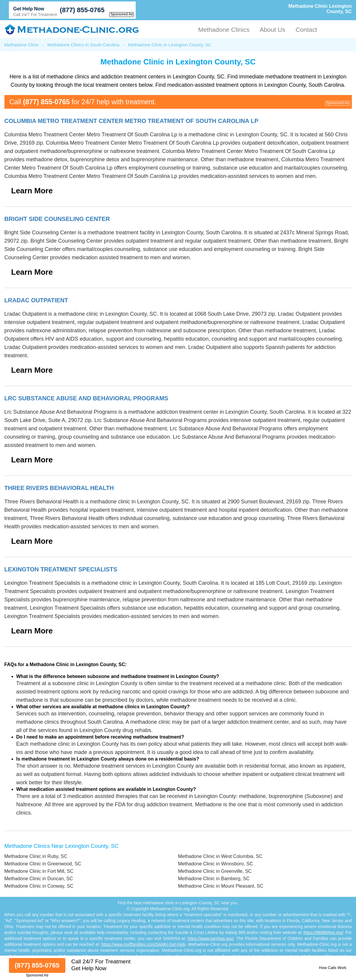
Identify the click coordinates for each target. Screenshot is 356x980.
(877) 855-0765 (82, 10)
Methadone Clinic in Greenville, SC (215, 871)
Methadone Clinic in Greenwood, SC (43, 864)
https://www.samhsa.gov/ (211, 938)
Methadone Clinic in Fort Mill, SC (39, 871)
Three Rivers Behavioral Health (59, 488)
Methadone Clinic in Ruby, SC (36, 856)
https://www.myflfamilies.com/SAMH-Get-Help (143, 944)
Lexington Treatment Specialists (61, 569)
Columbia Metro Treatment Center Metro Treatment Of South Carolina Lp (132, 121)
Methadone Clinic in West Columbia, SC (220, 856)
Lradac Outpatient (36, 300)
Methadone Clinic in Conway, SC (39, 886)
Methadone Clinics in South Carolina (83, 45)
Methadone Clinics (224, 30)
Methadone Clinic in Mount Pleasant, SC (221, 886)
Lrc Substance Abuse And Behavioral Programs (86, 398)
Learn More (32, 191)
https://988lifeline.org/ (323, 932)
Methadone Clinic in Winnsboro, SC (216, 864)
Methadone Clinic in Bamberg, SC (214, 879)
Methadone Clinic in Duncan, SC (39, 879)
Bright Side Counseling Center (57, 219)
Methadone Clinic (22, 45)
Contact (306, 30)
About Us (273, 30)
